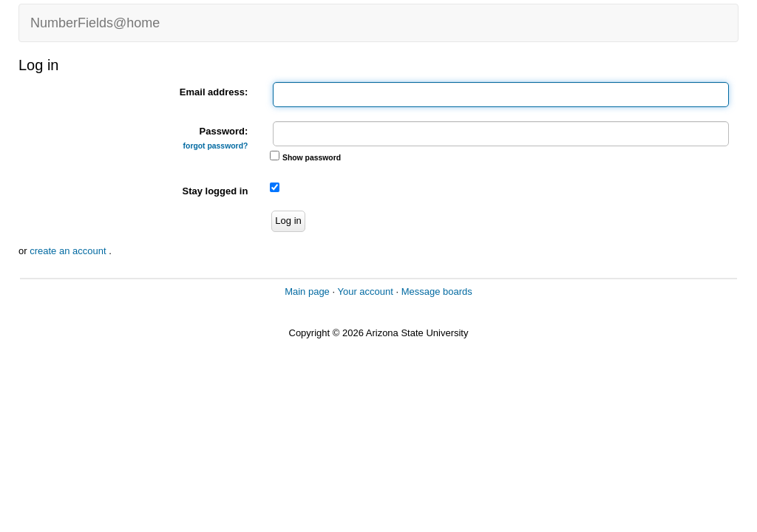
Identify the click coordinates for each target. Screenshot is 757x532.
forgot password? (216, 146)
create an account (69, 251)
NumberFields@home (95, 23)
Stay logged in (215, 191)
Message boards (437, 291)
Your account (365, 291)
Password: (216, 138)
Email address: (214, 92)
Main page (307, 291)
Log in (288, 221)
